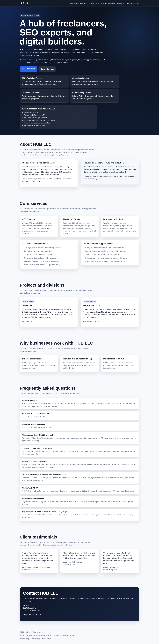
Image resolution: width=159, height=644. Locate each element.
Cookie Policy (36, 639)
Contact (137, 3)
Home (71, 3)
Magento (129, 3)
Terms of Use (47, 639)
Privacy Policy (24, 639)
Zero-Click (112, 3)
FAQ (97, 3)
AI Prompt (121, 3)
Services (83, 3)
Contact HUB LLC (28, 69)
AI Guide (104, 3)
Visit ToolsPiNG (28, 321)
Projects (91, 3)
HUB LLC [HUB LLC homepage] (24, 3)
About (76, 3)
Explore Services (47, 69)
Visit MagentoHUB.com (92, 321)
